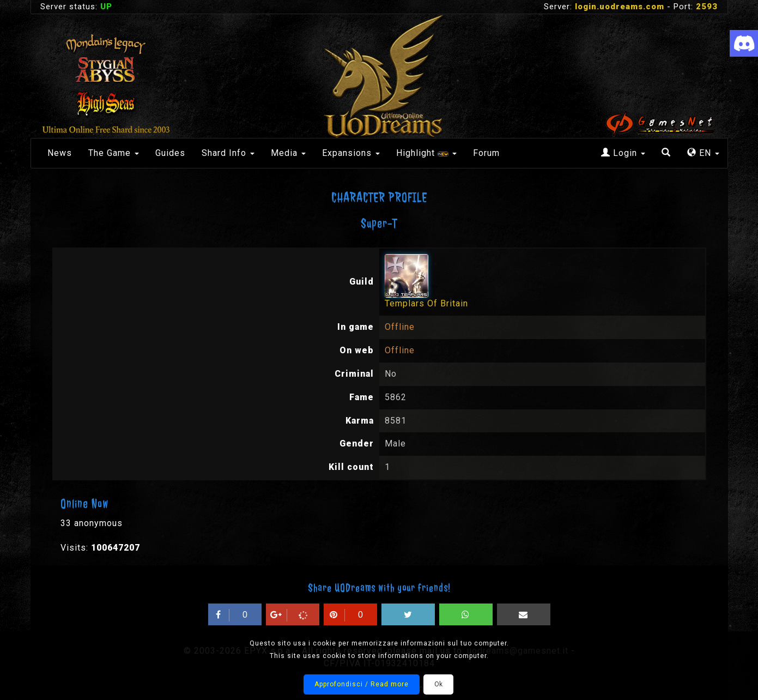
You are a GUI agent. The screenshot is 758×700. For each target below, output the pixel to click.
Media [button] (288, 153)
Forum (486, 153)
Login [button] (623, 153)
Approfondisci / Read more (362, 684)
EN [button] (703, 153)
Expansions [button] (351, 153)
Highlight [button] (426, 153)
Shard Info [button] (228, 153)
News (60, 153)
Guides (170, 153)
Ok (438, 684)
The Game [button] (114, 153)
